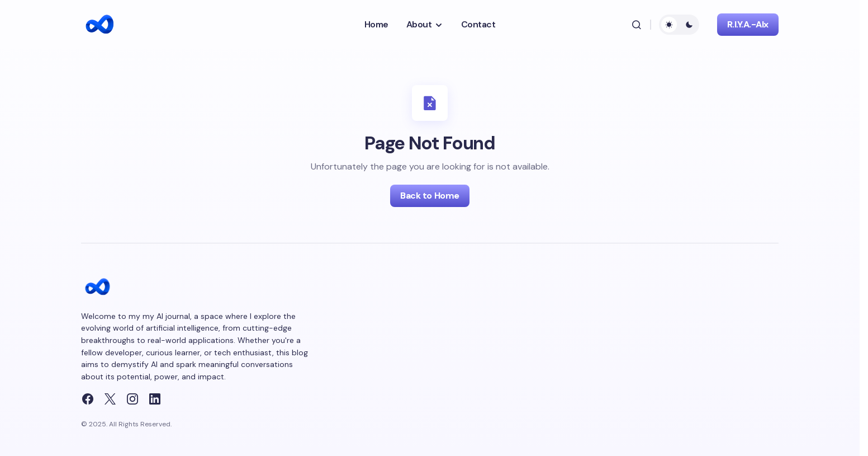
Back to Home (430, 196)
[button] (637, 25)
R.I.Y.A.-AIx (748, 24)
